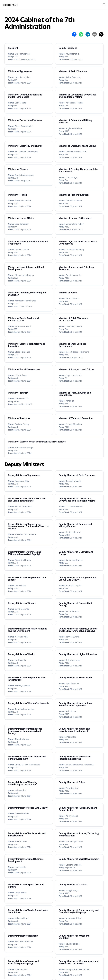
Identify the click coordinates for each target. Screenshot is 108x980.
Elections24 (10, 5)
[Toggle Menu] (104, 4)
